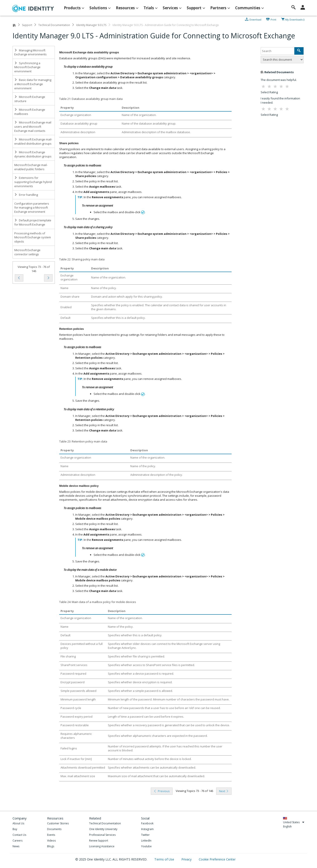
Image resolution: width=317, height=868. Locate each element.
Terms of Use (165, 859)
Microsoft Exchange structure (30, 99)
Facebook (147, 823)
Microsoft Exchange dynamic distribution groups (33, 154)
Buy (15, 829)
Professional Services (102, 835)
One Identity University (103, 829)
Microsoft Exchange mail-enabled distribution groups (33, 141)
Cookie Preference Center (217, 859)
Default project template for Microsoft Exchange (33, 222)
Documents (54, 829)
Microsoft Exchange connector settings (27, 252)
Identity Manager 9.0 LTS (91, 25)
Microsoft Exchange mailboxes (30, 112)
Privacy (187, 859)
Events (51, 835)
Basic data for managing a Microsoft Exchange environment (33, 84)
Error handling (26, 195)
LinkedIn (146, 841)
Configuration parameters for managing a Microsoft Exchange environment (32, 208)
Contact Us (19, 835)
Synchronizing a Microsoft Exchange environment (27, 67)
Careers (18, 841)
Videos (51, 841)
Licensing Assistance (102, 846)
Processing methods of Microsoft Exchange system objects (33, 237)
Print (273, 19)
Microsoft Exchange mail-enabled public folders (31, 167)
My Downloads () (295, 19)
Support (27, 25)
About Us (18, 823)
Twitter (145, 835)
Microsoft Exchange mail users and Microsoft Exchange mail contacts (33, 126)
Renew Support (99, 841)
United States (294, 822)
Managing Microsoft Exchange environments (30, 52)
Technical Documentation (54, 25)
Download (255, 19)
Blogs (51, 846)
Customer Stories (58, 823)
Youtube (146, 846)
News (16, 846)
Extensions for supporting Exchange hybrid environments (33, 182)
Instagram (147, 829)
